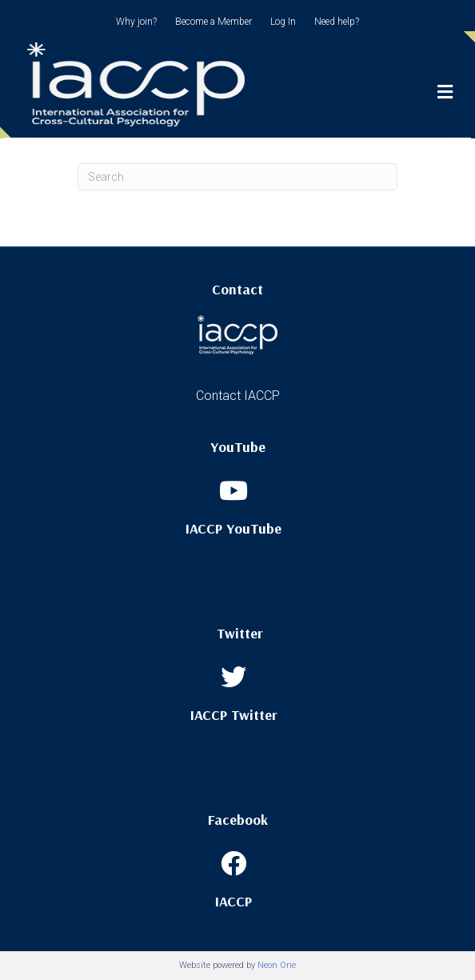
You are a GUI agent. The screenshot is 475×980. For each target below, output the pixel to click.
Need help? (337, 22)
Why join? (136, 22)
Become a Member (214, 22)
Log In (283, 22)
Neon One (277, 965)
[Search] (237, 177)
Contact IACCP (238, 396)
